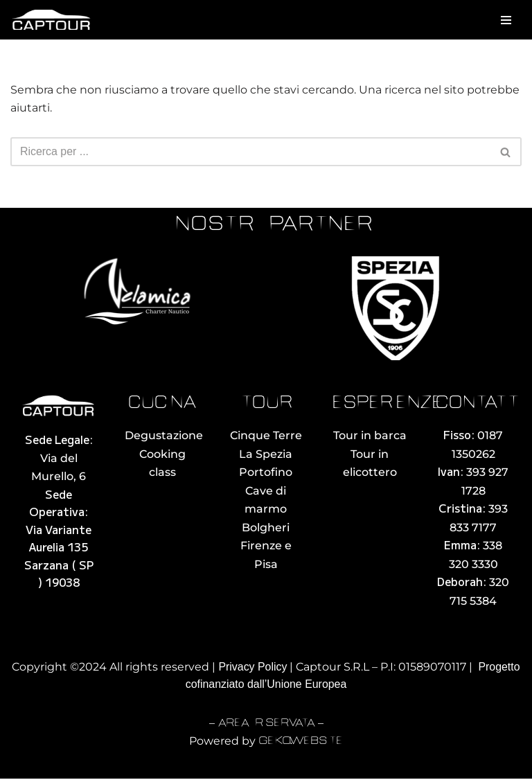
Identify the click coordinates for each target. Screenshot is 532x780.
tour (266, 404)
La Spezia (266, 454)
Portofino (266, 473)
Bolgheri (266, 528)
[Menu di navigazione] (506, 20)
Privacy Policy (253, 668)
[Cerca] (250, 152)
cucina (162, 404)
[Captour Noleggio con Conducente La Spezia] (52, 20)
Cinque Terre (266, 436)
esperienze (387, 404)
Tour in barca (370, 436)
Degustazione (164, 436)
